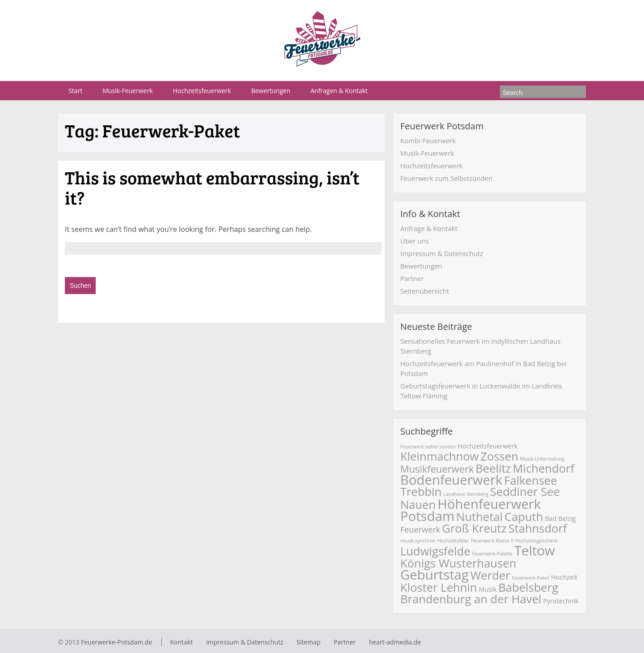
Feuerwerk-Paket (531, 578)
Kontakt (181, 642)
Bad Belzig (560, 519)
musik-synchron (418, 541)
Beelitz (493, 468)
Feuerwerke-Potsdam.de (117, 642)
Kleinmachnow (439, 456)
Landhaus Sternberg (466, 494)
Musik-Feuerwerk (127, 91)
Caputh (524, 517)
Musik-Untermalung (542, 459)
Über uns (415, 241)
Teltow (535, 551)
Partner (412, 278)
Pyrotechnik (561, 601)
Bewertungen (271, 91)
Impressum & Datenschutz (442, 253)
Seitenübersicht (425, 291)
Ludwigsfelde (435, 551)
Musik (488, 589)
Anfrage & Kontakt (429, 228)
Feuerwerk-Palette (492, 554)
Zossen (499, 456)
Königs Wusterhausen (458, 563)
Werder (490, 575)
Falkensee (530, 480)
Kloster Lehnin (439, 587)
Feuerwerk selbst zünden (428, 447)
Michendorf (544, 468)
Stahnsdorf (538, 528)
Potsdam (427, 516)
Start (75, 91)
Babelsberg (528, 587)
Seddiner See (525, 492)
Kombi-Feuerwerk (428, 141)
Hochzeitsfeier (453, 541)
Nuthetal (479, 517)
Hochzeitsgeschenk (536, 541)
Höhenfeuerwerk (489, 504)
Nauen (418, 505)
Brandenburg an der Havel (471, 599)
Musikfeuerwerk (437, 469)
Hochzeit (564, 577)
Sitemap (308, 642)
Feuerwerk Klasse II (492, 541)
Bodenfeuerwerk (451, 480)
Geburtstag (434, 575)
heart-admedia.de (395, 642)
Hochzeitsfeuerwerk (202, 91)
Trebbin (421, 492)
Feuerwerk (420, 529)
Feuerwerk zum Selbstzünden (446, 178)
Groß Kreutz (474, 528)
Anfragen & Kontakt (339, 91)
